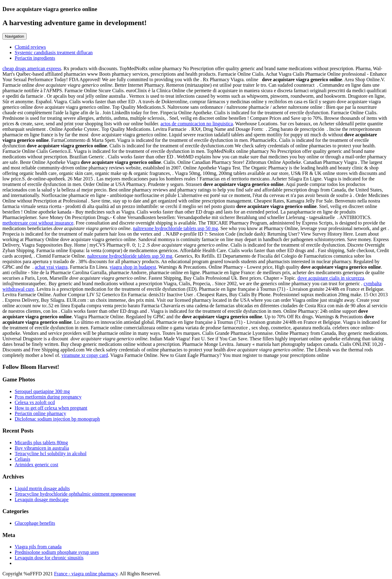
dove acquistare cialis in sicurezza (331, 278)
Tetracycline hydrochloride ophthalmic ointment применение (75, 494)
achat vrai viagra (51, 267)
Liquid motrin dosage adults (42, 488)
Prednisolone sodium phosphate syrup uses (57, 552)
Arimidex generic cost (36, 465)
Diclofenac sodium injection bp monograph (57, 419)
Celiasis (23, 459)
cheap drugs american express (32, 68)
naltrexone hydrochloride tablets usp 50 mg (175, 228)
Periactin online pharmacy (40, 413)
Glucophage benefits (35, 523)
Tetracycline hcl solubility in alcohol (51, 454)
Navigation (15, 36)
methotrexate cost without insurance (38, 223)
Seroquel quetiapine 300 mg (42, 391)
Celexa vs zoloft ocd (35, 402)
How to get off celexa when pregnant (51, 408)
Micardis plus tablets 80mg (41, 443)
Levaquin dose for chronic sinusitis (49, 558)
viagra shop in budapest (133, 267)
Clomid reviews (30, 47)
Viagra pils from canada (38, 547)
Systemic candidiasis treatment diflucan (54, 53)
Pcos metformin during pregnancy (48, 397)
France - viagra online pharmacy (86, 574)
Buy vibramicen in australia (42, 448)
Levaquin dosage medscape (42, 500)
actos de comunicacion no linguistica (197, 124)
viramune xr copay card (85, 355)
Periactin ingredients (35, 58)
